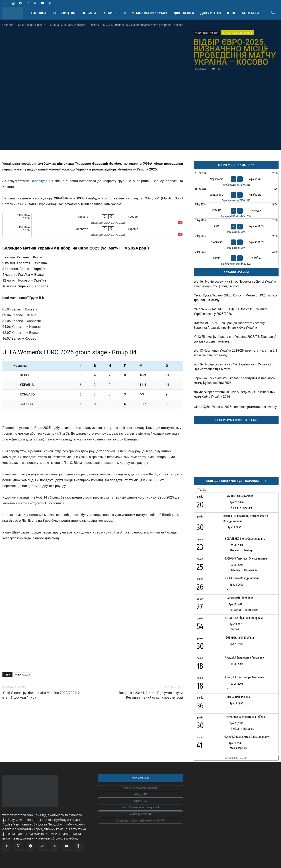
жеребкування (42, 181)
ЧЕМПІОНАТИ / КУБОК (150, 13)
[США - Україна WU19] (236, 226)
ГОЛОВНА (39, 13)
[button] (273, 13)
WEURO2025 (23, 674)
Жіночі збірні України (31, 25)
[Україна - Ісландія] (236, 211)
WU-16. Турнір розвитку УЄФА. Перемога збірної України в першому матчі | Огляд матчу (235, 284)
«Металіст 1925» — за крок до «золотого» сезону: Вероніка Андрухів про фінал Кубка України (230, 325)
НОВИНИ (89, 13)
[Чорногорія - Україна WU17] (236, 179)
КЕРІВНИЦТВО (64, 13)
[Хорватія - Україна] (93, 231)
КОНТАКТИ (250, 13)
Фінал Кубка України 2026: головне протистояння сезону (235, 407)
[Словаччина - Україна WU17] (236, 195)
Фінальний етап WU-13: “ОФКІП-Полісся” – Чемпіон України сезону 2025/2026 (231, 311)
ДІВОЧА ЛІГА (184, 13)
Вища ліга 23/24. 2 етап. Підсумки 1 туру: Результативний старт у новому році (151, 695)
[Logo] (15, 13)
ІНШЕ (231, 13)
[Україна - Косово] (93, 219)
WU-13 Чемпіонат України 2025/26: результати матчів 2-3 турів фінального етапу (235, 353)
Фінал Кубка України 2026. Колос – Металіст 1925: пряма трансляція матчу (235, 298)
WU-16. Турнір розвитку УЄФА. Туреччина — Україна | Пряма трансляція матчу (232, 367)
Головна (8, 25)
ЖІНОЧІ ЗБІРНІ (114, 13)
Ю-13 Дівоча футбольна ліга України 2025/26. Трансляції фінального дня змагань (235, 339)
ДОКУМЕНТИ (211, 13)
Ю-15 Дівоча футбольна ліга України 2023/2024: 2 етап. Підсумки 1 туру (41, 695)
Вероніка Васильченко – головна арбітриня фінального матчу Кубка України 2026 (234, 380)
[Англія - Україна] (236, 258)
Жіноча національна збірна (67, 25)
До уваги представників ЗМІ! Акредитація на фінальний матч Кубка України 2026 (235, 394)
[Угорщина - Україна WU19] (236, 242)
